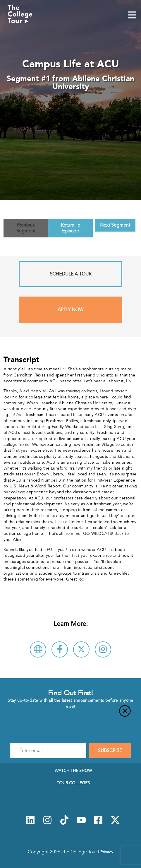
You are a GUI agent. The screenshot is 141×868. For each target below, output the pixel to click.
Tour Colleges (73, 783)
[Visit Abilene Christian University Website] (38, 649)
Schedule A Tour (70, 274)
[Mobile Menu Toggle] (132, 16)
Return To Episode (70, 228)
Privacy (107, 852)
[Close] (70, 714)
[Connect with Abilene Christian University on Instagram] (103, 649)
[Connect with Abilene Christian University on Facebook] (60, 649)
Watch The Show (73, 771)
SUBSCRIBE (110, 751)
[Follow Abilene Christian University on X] (81, 649)
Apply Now (70, 310)
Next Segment (115, 225)
